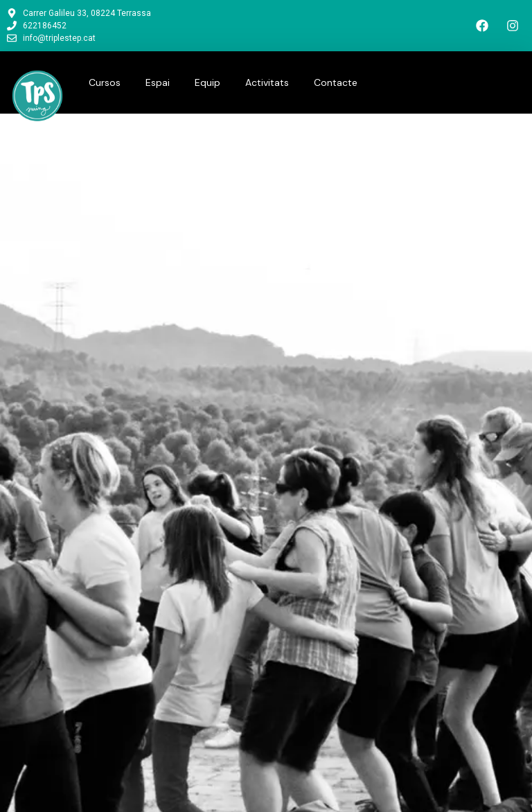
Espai (158, 82)
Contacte (336, 82)
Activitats (267, 82)
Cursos (105, 82)
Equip (207, 82)
